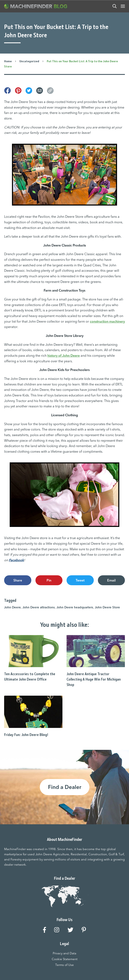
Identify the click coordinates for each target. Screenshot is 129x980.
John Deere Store (107, 607)
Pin (49, 580)
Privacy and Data (64, 953)
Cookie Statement (65, 959)
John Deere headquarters (75, 607)
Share (18, 580)
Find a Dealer (65, 787)
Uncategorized (29, 61)
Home (8, 61)
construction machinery (107, 321)
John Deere (12, 607)
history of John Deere (64, 355)
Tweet (80, 580)
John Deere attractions (39, 607)
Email (111, 580)
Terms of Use (64, 965)
